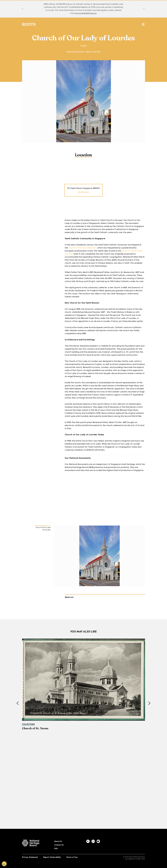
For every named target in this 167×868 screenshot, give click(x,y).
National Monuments (75, 52)
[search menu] (143, 23)
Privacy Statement (30, 854)
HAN (121, 24)
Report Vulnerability (52, 854)
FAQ (127, 845)
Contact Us (120, 845)
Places (81, 24)
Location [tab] (84, 156)
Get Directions (83, 193)
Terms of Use (72, 854)
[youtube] (144, 845)
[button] (149, 704)
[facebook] (134, 845)
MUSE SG (133, 24)
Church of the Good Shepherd (82, 249)
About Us (111, 845)
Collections (48, 24)
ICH (112, 24)
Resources (98, 24)
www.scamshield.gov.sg (85, 13)
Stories (67, 24)
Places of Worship (93, 52)
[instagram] (139, 845)
